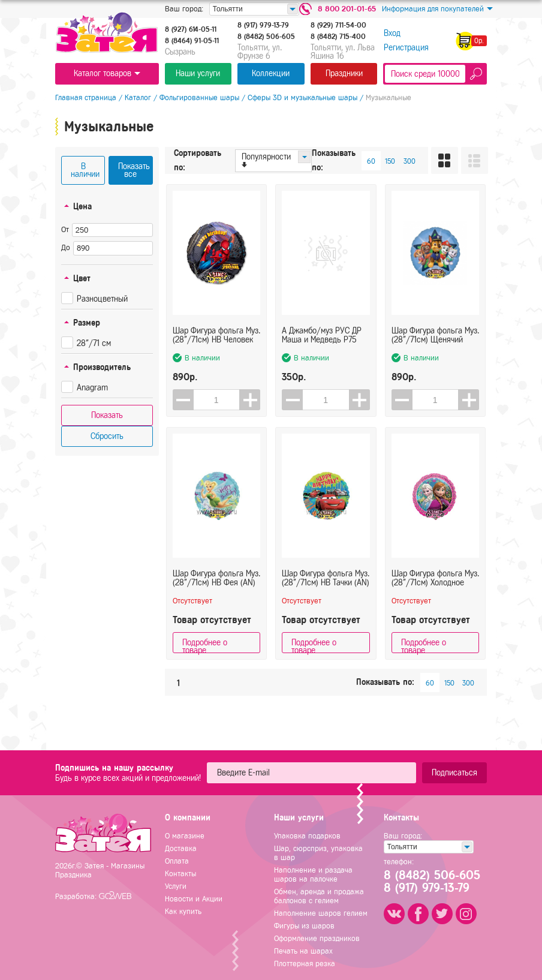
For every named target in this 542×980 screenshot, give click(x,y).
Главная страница (86, 97)
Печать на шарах (303, 951)
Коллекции (271, 73)
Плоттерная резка (305, 964)
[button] (250, 400)
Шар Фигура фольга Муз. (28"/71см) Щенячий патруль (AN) (435, 335)
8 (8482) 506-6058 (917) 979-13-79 (431, 882)
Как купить (183, 911)
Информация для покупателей (437, 9)
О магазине (185, 836)
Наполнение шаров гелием (321, 913)
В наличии (85, 170)
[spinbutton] (217, 400)
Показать (107, 415)
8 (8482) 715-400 (338, 37)
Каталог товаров (107, 73)
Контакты (180, 874)
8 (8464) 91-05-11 (192, 41)
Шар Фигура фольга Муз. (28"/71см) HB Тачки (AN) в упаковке (326, 578)
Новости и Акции (194, 899)
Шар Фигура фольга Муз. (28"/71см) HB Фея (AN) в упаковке (216, 578)
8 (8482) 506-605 (266, 37)
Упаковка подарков (307, 836)
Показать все (134, 170)
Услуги (176, 886)
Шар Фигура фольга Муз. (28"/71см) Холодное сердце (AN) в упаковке (435, 578)
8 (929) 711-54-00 (338, 25)
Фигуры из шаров (304, 926)
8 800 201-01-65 (347, 9)
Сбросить (107, 436)
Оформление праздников (317, 938)
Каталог (138, 97)
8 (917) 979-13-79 (263, 25)
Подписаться (454, 773)
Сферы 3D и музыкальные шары (302, 97)
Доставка (181, 848)
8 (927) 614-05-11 (191, 29)
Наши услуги (198, 73)
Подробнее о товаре (205, 646)
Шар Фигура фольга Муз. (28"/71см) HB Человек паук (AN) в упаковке (216, 335)
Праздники (344, 73)
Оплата (177, 861)
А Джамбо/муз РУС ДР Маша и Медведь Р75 (322, 335)
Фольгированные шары (199, 97)
